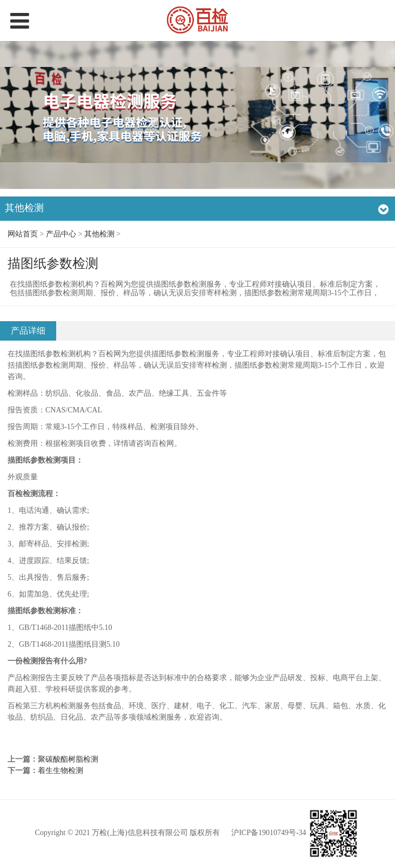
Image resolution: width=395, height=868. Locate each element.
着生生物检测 (61, 771)
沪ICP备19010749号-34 (269, 833)
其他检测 (99, 234)
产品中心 (61, 234)
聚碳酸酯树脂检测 (68, 759)
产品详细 (28, 331)
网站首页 (23, 234)
